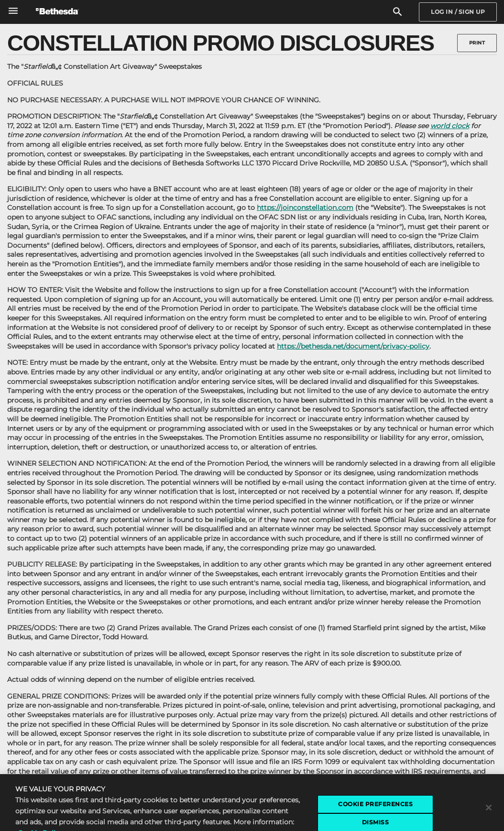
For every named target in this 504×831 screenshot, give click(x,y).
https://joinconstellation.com (305, 208)
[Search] (398, 12)
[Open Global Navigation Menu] (13, 11)
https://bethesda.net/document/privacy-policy (353, 346)
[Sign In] (458, 12)
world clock (450, 126)
